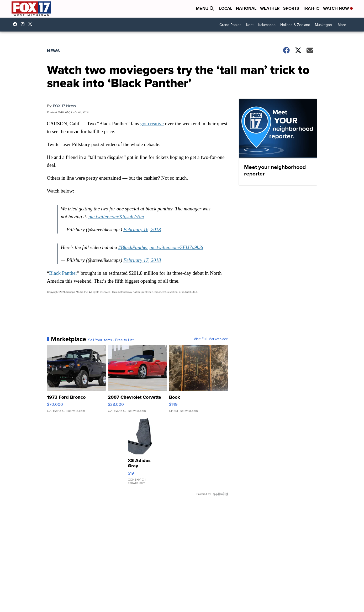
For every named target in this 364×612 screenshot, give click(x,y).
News (54, 51)
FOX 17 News (64, 106)
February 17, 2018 (142, 260)
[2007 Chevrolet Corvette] (137, 381)
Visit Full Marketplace (211, 339)
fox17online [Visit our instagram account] (24, 24)
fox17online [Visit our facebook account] (16, 24)
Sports (291, 8)
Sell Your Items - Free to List (111, 340)
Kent (250, 25)
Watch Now (338, 8)
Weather (270, 8)
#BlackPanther (133, 247)
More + (343, 25)
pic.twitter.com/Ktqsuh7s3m (116, 217)
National (246, 8)
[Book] (199, 381)
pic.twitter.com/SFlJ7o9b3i (176, 247)
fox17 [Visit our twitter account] (31, 24)
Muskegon (323, 25)
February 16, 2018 (142, 229)
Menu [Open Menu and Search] (205, 9)
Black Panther (63, 273)
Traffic (311, 8)
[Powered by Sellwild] (220, 494)
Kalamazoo (267, 25)
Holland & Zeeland (295, 25)
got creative (152, 124)
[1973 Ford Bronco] (77, 381)
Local (226, 8)
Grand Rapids (230, 25)
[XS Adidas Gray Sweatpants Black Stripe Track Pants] (141, 454)
